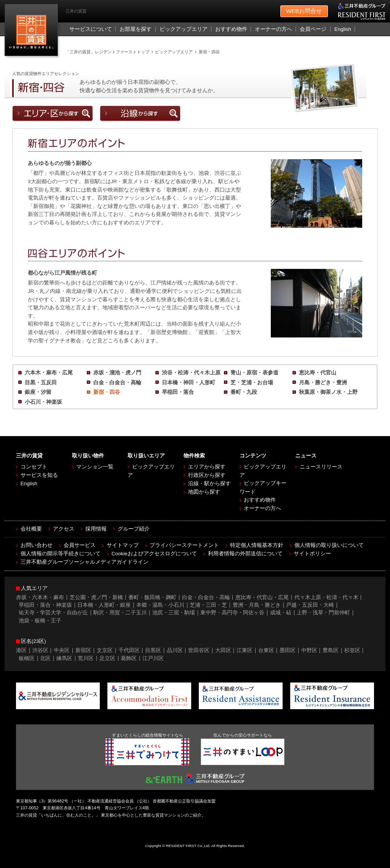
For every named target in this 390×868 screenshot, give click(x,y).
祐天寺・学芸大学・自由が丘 (53, 613)
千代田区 (129, 650)
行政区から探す (207, 475)
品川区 (175, 650)
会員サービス (80, 545)
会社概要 (31, 529)
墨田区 (288, 650)
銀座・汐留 (38, 392)
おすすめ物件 (231, 29)
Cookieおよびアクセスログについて (154, 554)
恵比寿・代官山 (318, 373)
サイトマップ (123, 545)
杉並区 (352, 650)
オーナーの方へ (273, 29)
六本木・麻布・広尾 (49, 373)
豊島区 (331, 650)
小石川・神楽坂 (43, 402)
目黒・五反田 (41, 383)
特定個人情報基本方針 (257, 545)
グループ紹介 (134, 529)
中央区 (62, 650)
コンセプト (34, 467)
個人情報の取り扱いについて (329, 545)
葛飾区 (129, 658)
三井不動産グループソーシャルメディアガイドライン (85, 562)
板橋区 (27, 658)
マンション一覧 (95, 467)
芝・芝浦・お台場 (252, 383)
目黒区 (153, 650)
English (343, 29)
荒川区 (86, 658)
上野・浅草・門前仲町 (323, 613)
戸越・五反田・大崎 (310, 605)
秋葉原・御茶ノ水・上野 (328, 392)
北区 (45, 658)
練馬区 (64, 658)
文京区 (105, 650)
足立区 (107, 658)
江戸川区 (153, 658)
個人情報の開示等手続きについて (61, 554)
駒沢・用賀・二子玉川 (120, 613)
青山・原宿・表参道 (254, 373)
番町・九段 (244, 392)
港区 (21, 650)
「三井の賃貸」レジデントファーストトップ (107, 52)
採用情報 (96, 529)
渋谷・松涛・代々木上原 (191, 373)
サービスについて (91, 29)
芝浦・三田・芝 (208, 605)
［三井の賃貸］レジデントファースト (33, 32)
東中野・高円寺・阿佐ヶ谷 (232, 613)
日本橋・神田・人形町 (189, 383)
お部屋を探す (136, 29)
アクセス (64, 529)
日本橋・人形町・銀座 (104, 605)
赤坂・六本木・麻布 (40, 597)
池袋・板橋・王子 (40, 621)
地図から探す (204, 492)
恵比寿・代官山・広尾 (262, 597)
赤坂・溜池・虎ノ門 (117, 373)
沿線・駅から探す (209, 484)
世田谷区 (199, 650)
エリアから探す (207, 467)
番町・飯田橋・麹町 (152, 597)
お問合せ (304, 11)
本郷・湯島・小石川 (160, 605)
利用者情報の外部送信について (245, 554)
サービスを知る (39, 475)
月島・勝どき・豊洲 (323, 383)
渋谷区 (40, 650)
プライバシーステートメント (184, 545)
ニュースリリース (321, 467)
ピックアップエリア (184, 29)
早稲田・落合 (178, 392)
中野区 (309, 650)
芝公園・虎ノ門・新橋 (96, 597)
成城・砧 (281, 613)
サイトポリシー (312, 554)
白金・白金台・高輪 (117, 383)
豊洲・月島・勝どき (257, 605)
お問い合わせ (37, 545)
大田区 (223, 650)
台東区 (266, 650)
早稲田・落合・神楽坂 (45, 605)
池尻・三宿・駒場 (174, 613)
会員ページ (313, 29)
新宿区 (83, 650)
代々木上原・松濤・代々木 (326, 597)
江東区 (245, 650)
